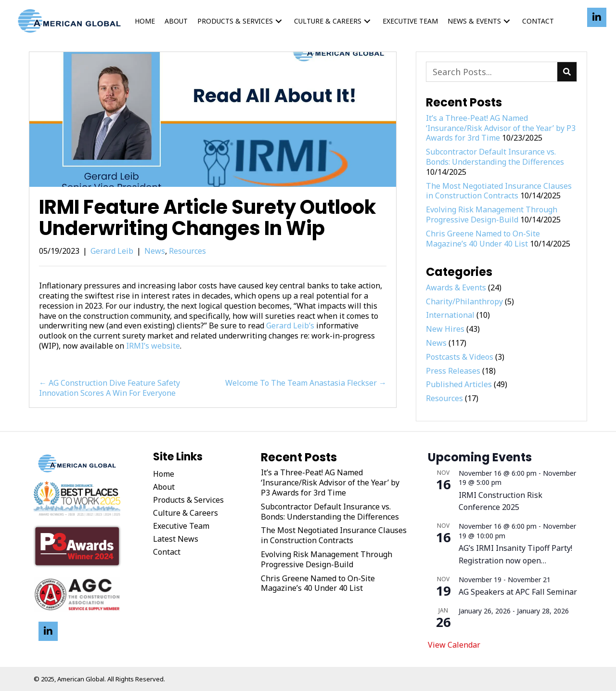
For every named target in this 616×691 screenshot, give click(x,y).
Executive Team (181, 526)
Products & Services (188, 500)
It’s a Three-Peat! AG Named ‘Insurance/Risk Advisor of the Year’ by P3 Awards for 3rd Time (501, 128)
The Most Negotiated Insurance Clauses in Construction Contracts (499, 191)
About (164, 487)
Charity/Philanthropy (464, 301)
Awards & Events (456, 287)
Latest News (176, 539)
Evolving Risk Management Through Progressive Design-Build (492, 215)
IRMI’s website (153, 346)
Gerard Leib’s (290, 326)
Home (164, 474)
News (155, 251)
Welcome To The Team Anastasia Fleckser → (306, 383)
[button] (279, 21)
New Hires (445, 329)
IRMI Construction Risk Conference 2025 (500, 501)
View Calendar (454, 645)
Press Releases (453, 371)
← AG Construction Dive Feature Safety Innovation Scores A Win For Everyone (109, 388)
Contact (167, 552)
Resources (187, 251)
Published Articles (459, 384)
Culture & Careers (186, 513)
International (450, 315)
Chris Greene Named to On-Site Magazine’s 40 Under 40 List (483, 239)
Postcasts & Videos (460, 357)
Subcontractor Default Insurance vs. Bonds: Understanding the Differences (495, 157)
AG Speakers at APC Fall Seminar (518, 592)
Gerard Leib (112, 251)
